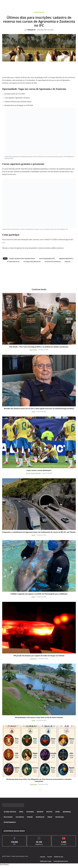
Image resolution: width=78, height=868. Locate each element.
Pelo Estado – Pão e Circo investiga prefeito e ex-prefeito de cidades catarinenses (39, 347)
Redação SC (32, 30)
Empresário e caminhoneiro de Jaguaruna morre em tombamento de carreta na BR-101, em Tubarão (39, 532)
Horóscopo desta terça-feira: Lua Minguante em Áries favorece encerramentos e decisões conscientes (39, 780)
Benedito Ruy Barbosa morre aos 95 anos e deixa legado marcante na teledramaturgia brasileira (39, 408)
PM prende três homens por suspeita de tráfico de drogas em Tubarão (39, 656)
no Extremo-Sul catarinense (53, 261)
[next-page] (40, 790)
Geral (33, 412)
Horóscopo (33, 784)
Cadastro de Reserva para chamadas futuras (22, 258)
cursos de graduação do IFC (47, 258)
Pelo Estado (33, 350)
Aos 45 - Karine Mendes (33, 473)
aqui (4, 242)
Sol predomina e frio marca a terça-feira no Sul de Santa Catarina (39, 717)
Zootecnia (68, 261)
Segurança (33, 659)
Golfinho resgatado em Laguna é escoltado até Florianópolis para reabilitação (39, 594)
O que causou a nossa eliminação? (39, 470)
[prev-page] (37, 790)
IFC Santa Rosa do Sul (13, 261)
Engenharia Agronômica (66, 258)
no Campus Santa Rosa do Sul (32, 261)
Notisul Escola (39, 13)
